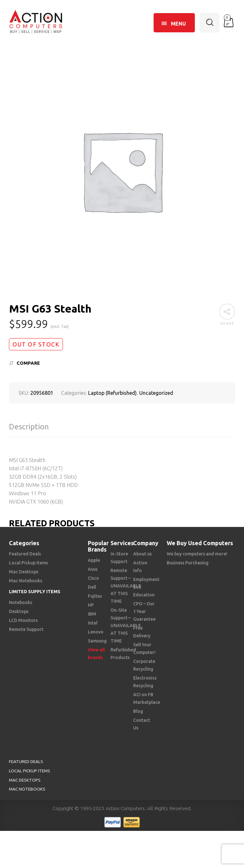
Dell (92, 587)
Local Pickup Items (28, 563)
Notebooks (21, 602)
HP (91, 605)
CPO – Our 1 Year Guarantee (144, 611)
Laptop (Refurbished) (112, 393)
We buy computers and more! (197, 554)
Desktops (19, 611)
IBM (92, 614)
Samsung (97, 641)
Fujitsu (95, 596)
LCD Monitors (23, 620)
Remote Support (26, 629)
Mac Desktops (24, 572)
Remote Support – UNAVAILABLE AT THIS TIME (126, 586)
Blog (138, 711)
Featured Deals (25, 554)
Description (29, 427)
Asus (93, 569)
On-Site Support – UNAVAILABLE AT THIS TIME (126, 625)
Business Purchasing (188, 563)
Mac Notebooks (26, 581)
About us (142, 554)
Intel (93, 623)
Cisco (93, 578)
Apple (94, 560)
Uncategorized (156, 393)
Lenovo (96, 632)
